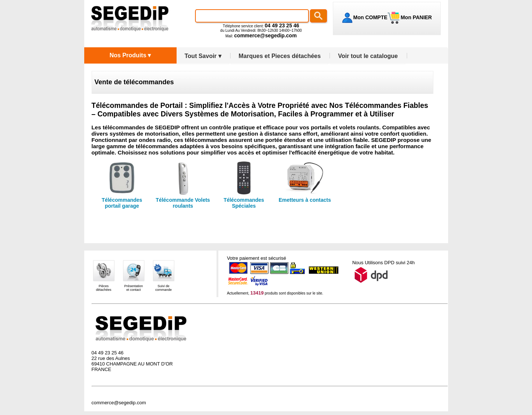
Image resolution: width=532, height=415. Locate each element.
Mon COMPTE (370, 17)
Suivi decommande (163, 288)
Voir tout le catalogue (368, 56)
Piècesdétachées (104, 288)
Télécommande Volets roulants (183, 203)
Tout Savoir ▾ (203, 56)
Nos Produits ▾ (130, 55)
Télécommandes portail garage (122, 203)
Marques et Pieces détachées (280, 56)
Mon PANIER (416, 17)
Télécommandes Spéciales (244, 203)
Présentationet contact (134, 288)
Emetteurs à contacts (305, 200)
